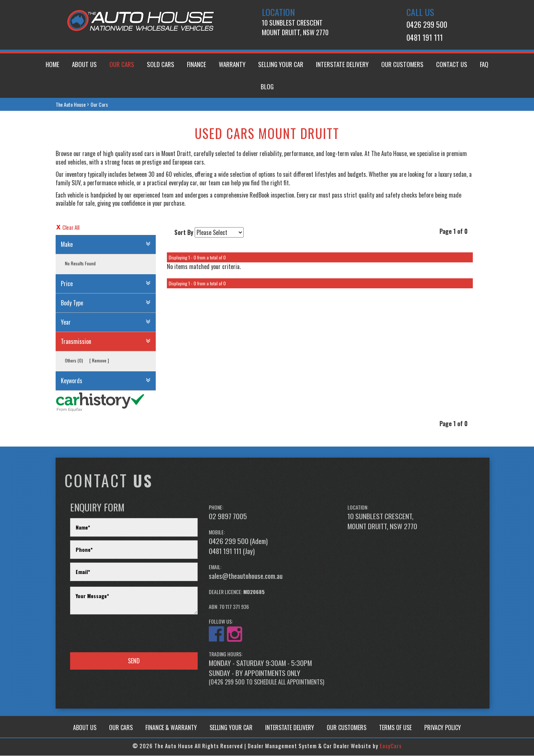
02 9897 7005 (228, 516)
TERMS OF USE (395, 727)
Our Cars (122, 64)
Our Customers (402, 64)
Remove (99, 360)
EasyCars (391, 746)
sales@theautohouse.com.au (246, 576)
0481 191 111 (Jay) (232, 551)
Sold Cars (161, 64)
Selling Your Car (281, 64)
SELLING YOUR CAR (231, 727)
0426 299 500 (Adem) (238, 541)
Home (52, 64)
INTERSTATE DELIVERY (290, 727)
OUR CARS (121, 727)
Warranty (232, 64)
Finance (197, 64)
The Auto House (71, 104)
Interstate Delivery (342, 64)
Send (134, 661)
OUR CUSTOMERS (347, 727)
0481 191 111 (425, 37)
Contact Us (452, 64)
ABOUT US (85, 727)
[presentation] (126, 634)
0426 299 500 (427, 24)
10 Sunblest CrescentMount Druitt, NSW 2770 (295, 27)
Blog (267, 87)
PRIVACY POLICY (443, 727)
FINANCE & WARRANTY (171, 727)
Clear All (71, 227)
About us (84, 64)
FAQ (484, 64)
